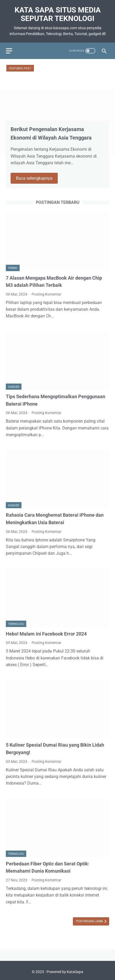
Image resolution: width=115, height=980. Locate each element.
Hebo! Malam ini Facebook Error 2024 (46, 634)
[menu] (9, 51)
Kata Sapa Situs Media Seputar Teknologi (58, 14)
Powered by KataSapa (65, 972)
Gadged (14, 387)
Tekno (13, 268)
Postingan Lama (90, 921)
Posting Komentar (47, 294)
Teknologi (16, 624)
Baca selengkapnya (34, 178)
